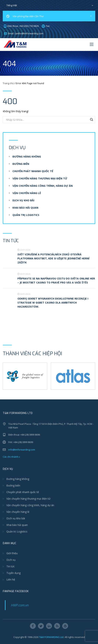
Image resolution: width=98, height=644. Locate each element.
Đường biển (21, 164)
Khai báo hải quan (25, 208)
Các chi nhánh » (11, 457)
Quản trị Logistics (26, 215)
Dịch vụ (11, 560)
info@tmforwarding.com (22, 450)
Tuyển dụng (13, 573)
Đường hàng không (27, 157)
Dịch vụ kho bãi (23, 200)
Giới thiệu (12, 553)
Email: (24, 33)
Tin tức (11, 566)
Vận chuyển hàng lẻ (27, 193)
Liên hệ (11, 579)
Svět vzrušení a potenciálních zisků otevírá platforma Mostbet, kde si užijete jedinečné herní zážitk (53, 258)
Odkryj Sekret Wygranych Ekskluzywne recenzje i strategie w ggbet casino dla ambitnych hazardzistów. (53, 303)
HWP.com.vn (20, 605)
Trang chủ (8, 83)
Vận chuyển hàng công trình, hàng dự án (43, 186)
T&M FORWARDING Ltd (51, 637)
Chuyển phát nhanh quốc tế (33, 171)
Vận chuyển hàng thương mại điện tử (40, 178)
